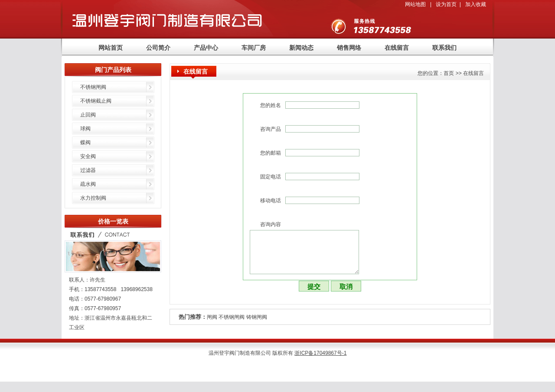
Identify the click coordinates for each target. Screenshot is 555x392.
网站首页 (111, 48)
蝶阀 (85, 143)
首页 (449, 73)
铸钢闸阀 (257, 317)
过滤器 (88, 170)
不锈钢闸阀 (232, 317)
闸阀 (212, 317)
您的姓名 (271, 105)
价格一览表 (113, 221)
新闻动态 (301, 48)
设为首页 (446, 4)
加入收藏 (476, 4)
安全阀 (88, 156)
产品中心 (206, 48)
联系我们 (444, 48)
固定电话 (271, 177)
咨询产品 (271, 129)
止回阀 (88, 115)
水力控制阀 (93, 198)
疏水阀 (88, 184)
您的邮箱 (271, 153)
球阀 (85, 129)
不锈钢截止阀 (96, 101)
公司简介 (158, 48)
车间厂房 (254, 48)
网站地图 (415, 4)
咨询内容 (271, 224)
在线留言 (397, 48)
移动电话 (271, 201)
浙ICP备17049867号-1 (320, 353)
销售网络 (349, 48)
